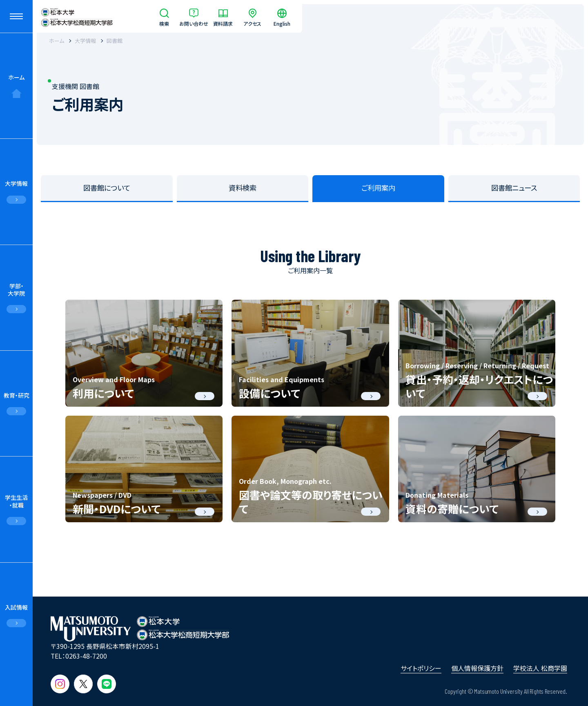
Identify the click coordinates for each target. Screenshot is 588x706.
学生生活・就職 (16, 501)
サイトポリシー (421, 668)
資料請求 (223, 23)
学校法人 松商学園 (540, 668)
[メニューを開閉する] (16, 16)
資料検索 (243, 188)
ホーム (16, 77)
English (282, 23)
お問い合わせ (194, 23)
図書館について (107, 188)
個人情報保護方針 (477, 668)
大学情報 (16, 183)
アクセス (252, 23)
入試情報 (16, 607)
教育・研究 (17, 395)
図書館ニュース (514, 188)
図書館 (115, 41)
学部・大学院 (16, 290)
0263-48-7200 (86, 656)
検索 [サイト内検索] (164, 23)
